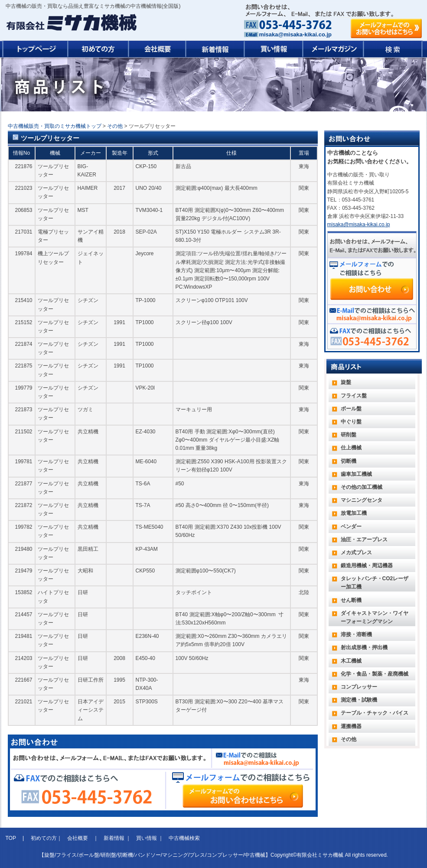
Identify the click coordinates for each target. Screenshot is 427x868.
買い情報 (147, 838)
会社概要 (78, 838)
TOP (12, 838)
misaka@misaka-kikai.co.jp (295, 34)
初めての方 (44, 838)
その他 (115, 126)
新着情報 (114, 838)
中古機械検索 (184, 838)
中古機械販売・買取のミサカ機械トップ (55, 126)
